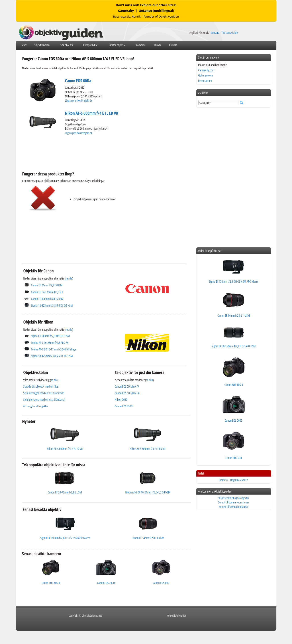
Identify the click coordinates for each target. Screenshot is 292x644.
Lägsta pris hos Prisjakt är (79, 100)
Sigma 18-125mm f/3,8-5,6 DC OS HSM (52, 305)
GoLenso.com (205, 75)
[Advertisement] (103, 153)
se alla (69, 278)
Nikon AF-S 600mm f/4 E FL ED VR (92, 113)
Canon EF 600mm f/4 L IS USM (47, 299)
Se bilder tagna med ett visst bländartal (44, 399)
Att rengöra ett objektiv (36, 406)
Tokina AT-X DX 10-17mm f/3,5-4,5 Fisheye (54, 349)
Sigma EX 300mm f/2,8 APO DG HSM (51, 336)
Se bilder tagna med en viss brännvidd (44, 393)
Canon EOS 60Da (78, 81)
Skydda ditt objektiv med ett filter (41, 386)
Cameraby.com (206, 70)
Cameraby (126, 11)
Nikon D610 (121, 399)
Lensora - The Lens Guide (224, 33)
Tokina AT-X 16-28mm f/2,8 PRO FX (50, 343)
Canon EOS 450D (124, 406)
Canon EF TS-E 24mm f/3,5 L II (47, 292)
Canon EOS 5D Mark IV (127, 386)
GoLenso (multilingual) (156, 11)
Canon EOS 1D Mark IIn (127, 393)
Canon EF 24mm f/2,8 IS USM (47, 285)
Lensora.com (205, 81)
